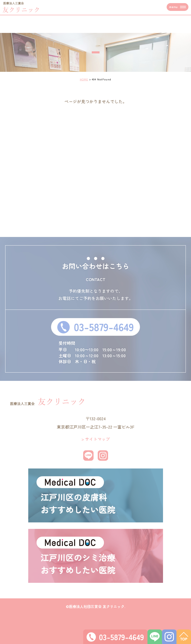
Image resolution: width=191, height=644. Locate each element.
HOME (84, 79)
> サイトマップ (96, 439)
